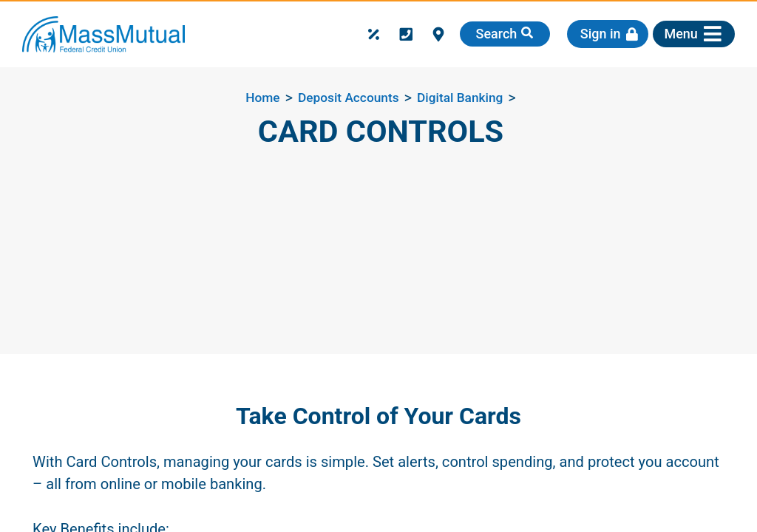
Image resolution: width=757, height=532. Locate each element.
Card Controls (381, 132)
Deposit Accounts (348, 98)
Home (262, 98)
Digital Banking (460, 98)
